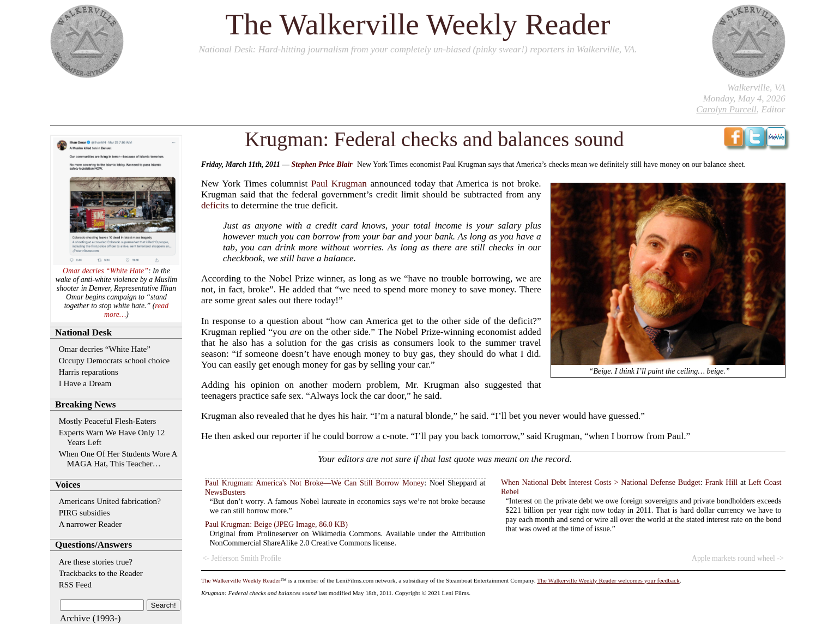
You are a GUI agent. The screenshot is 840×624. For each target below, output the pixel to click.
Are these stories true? (96, 562)
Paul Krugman (339, 184)
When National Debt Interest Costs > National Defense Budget (601, 482)
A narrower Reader (90, 524)
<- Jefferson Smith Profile (242, 558)
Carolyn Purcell (726, 109)
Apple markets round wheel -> (738, 558)
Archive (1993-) (90, 618)
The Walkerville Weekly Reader (418, 24)
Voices (68, 485)
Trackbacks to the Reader (101, 573)
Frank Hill (721, 482)
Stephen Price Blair (322, 164)
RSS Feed (75, 584)
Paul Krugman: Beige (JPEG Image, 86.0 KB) (276, 524)
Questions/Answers (93, 545)
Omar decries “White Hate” (105, 271)
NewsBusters (225, 492)
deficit (213, 205)
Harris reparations (89, 372)
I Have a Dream (85, 383)
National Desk (225, 49)
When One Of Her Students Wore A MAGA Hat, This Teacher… (118, 458)
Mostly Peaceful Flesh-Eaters (108, 421)
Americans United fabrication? (110, 501)
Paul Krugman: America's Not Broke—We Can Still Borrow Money (315, 483)
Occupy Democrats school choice (114, 360)
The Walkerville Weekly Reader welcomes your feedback (608, 580)
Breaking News (85, 404)
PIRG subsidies (84, 512)
